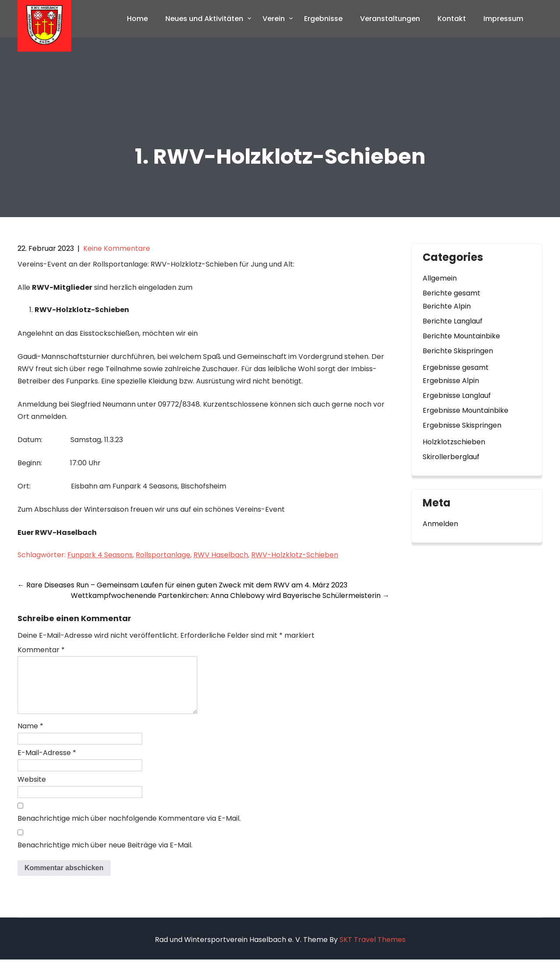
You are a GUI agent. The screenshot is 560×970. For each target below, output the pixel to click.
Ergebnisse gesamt (456, 367)
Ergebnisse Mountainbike (465, 410)
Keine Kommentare (117, 248)
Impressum (503, 19)
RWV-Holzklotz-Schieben (295, 555)
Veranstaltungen (390, 19)
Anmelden (440, 524)
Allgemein (440, 278)
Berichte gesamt (451, 293)
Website (32, 790)
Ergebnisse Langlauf (457, 395)
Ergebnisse (323, 19)
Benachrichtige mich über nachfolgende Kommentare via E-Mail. (129, 829)
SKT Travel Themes (373, 950)
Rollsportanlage (163, 555)
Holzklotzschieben (454, 442)
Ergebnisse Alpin (451, 381)
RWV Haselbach (221, 555)
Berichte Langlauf (453, 321)
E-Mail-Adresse (47, 763)
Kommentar (41, 650)
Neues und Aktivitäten (204, 19)
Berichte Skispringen (458, 351)
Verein (274, 19)
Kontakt (452, 19)
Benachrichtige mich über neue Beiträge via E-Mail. (105, 856)
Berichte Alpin (447, 306)
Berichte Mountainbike (461, 336)
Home (137, 19)
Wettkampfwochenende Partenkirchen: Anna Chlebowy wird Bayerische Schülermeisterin (230, 596)
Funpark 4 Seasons (100, 555)
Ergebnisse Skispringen (462, 425)
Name (30, 736)
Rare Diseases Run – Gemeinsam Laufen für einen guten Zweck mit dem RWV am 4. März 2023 (182, 585)
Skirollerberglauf (451, 457)
